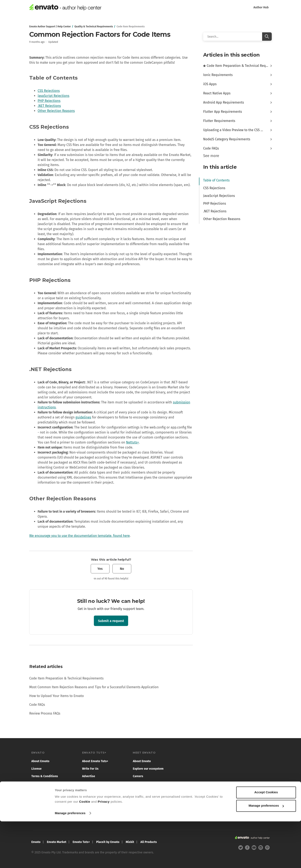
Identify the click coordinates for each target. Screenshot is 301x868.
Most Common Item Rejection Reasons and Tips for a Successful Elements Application (94, 687)
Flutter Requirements (219, 121)
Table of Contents (216, 180)
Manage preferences (70, 860)
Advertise (89, 776)
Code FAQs (37, 705)
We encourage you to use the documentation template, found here (79, 536)
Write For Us (90, 769)
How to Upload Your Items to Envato (57, 696)
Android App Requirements (224, 102)
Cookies (37, 791)
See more (211, 156)
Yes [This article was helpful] (100, 569)
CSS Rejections (49, 91)
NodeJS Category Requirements (227, 139)
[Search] (237, 37)
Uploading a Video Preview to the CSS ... (233, 130)
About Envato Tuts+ (95, 761)
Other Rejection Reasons (56, 111)
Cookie (85, 848)
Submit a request (111, 621)
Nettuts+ (132, 442)
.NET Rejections (49, 106)
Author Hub (261, 7)
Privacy (104, 848)
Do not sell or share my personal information (53, 800)
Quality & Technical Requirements (94, 27)
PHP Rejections (49, 101)
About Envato (40, 761)
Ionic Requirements (218, 75)
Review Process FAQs (45, 713)
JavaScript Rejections (54, 96)
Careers (138, 776)
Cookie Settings (42, 810)
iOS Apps (210, 84)
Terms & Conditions (45, 776)
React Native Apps (217, 93)
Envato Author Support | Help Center (50, 27)
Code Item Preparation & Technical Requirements (66, 678)
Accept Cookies (266, 839)
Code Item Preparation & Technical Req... (237, 66)
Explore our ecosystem (148, 769)
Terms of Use (91, 784)
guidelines (83, 417)
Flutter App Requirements (223, 112)
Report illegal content (46, 818)
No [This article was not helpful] (122, 569)
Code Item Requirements (131, 27)
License (36, 769)
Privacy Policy (41, 784)
